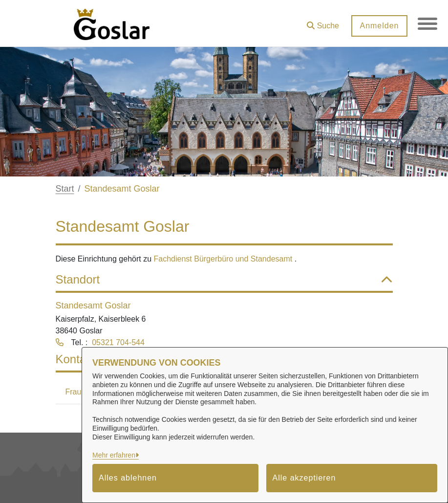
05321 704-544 (118, 342)
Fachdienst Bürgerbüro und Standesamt (224, 259)
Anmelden (379, 26)
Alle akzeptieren (304, 478)
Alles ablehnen (128, 478)
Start (65, 189)
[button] (323, 22)
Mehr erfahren (114, 455)
